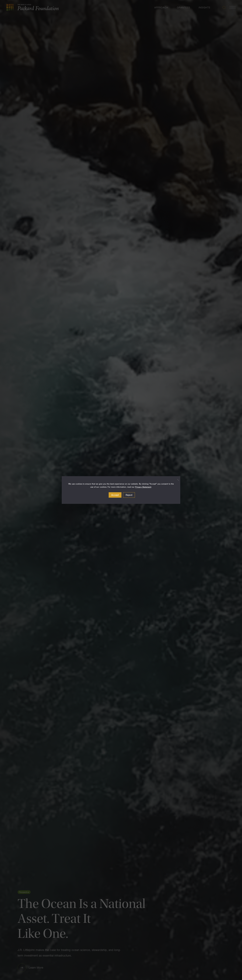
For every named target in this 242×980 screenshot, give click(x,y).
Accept (115, 495)
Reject (129, 495)
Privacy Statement (143, 487)
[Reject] (176, 480)
